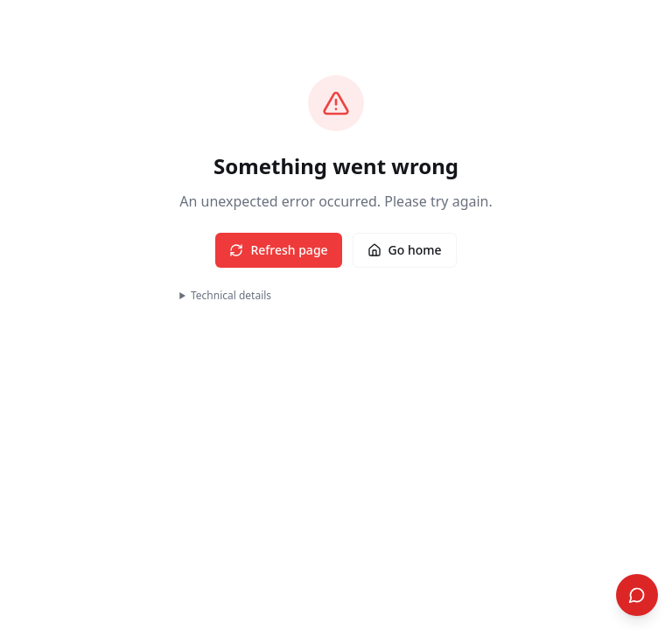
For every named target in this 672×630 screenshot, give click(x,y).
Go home (405, 250)
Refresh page (278, 250)
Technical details (231, 296)
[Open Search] (637, 595)
